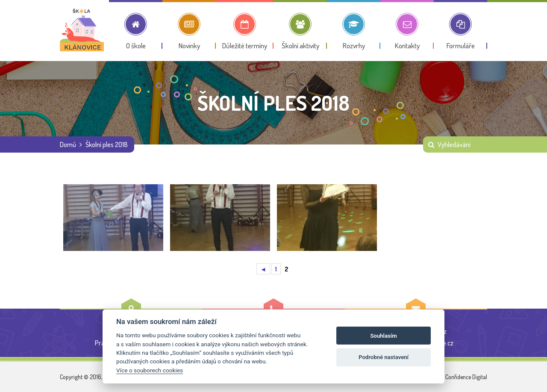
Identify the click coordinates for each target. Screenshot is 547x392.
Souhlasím (384, 336)
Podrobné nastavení (384, 357)
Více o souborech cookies (149, 370)
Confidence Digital (466, 377)
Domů (68, 144)
